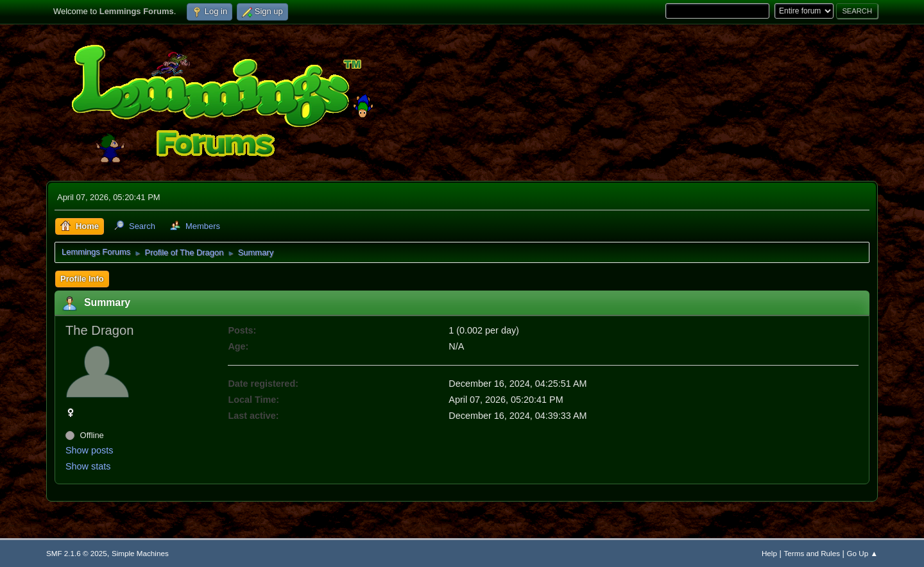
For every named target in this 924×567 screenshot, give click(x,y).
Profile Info (82, 279)
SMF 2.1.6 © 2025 (77, 553)
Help (769, 553)
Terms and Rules (812, 553)
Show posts (89, 450)
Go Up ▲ (862, 553)
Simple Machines (140, 553)
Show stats (88, 466)
